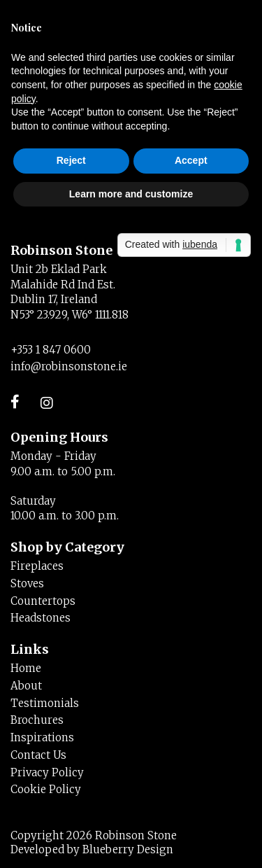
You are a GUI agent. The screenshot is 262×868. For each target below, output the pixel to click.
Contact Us (38, 755)
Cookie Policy (46, 789)
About (26, 686)
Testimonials (45, 703)
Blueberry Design (128, 849)
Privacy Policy (47, 772)
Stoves (27, 583)
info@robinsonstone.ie (69, 366)
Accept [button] (191, 160)
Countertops (43, 601)
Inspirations (42, 737)
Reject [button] (71, 160)
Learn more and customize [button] (131, 194)
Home (26, 668)
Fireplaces (37, 566)
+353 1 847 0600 (51, 350)
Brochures (37, 720)
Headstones (41, 618)
